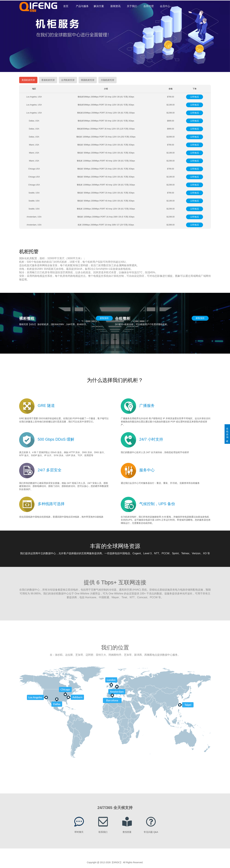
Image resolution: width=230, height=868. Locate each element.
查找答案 (127, 832)
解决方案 (99, 6)
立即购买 (195, 97)
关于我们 (132, 6)
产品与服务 (82, 6)
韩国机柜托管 (88, 80)
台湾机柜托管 (68, 80)
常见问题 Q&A (151, 832)
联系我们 (103, 832)
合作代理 (149, 6)
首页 (66, 6)
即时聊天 (79, 832)
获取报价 (104, 318)
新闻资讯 (115, 6)
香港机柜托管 (48, 80)
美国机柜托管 (28, 80)
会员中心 (165, 6)
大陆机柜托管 (107, 80)
